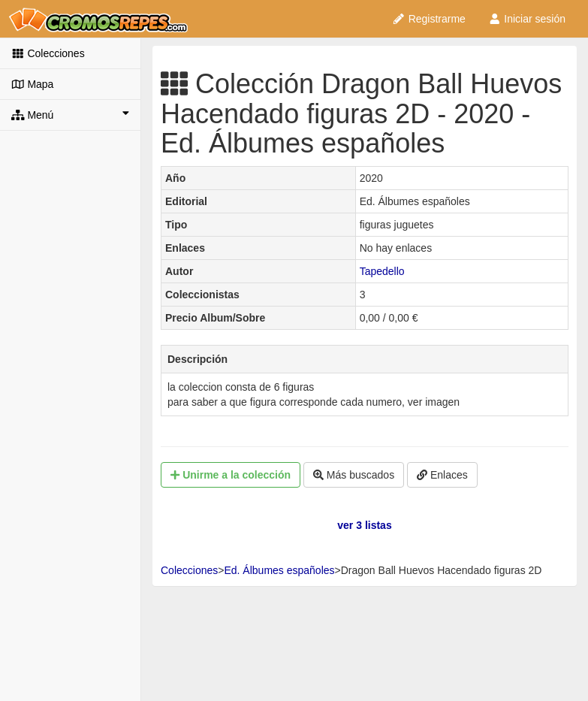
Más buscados (354, 475)
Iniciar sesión (527, 19)
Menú (70, 114)
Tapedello (382, 271)
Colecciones (48, 53)
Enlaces (442, 475)
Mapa (32, 84)
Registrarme (429, 19)
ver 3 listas (364, 525)
